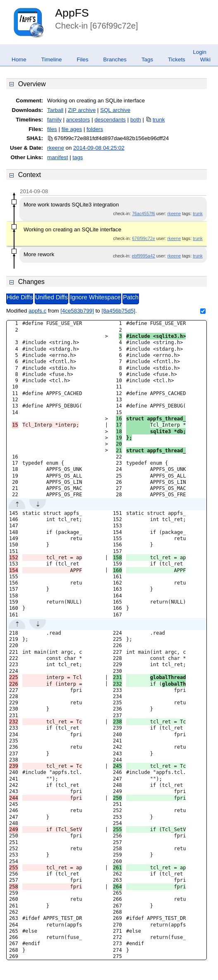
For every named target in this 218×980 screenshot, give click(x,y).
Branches (115, 59)
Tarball (55, 110)
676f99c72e (144, 238)
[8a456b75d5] (118, 311)
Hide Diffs (20, 297)
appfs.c (37, 311)
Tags (147, 59)
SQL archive (115, 110)
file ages (72, 129)
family (54, 120)
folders (95, 129)
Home (19, 59)
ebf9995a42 (144, 256)
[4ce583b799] (77, 311)
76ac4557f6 (144, 213)
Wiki (205, 59)
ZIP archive (82, 110)
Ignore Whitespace (95, 297)
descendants (110, 120)
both (136, 120)
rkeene (56, 148)
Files (82, 59)
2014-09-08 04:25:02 (99, 148)
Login (200, 52)
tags (78, 157)
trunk (159, 120)
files (52, 129)
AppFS (72, 13)
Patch (131, 297)
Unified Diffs (52, 297)
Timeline (52, 59)
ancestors (78, 120)
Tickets (177, 59)
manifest (57, 157)
